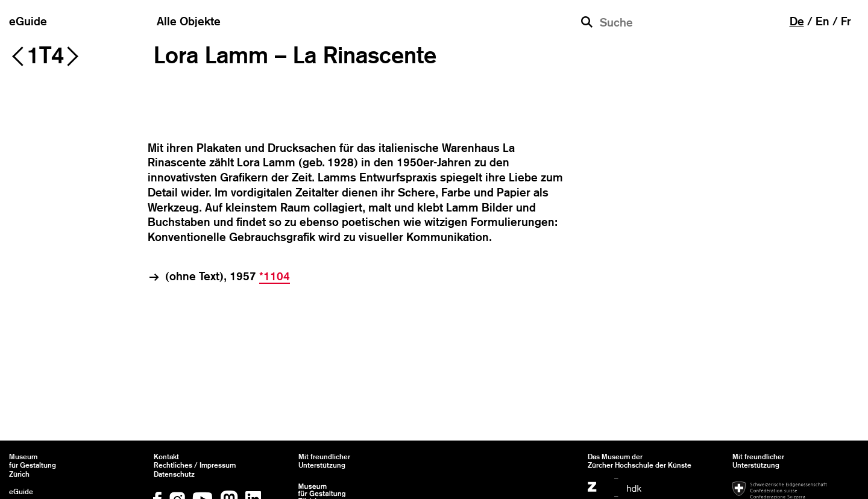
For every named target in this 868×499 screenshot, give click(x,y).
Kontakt (166, 457)
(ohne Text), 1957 (228, 277)
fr (846, 21)
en (822, 21)
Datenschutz (174, 474)
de (797, 21)
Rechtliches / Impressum (195, 465)
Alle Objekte (189, 21)
